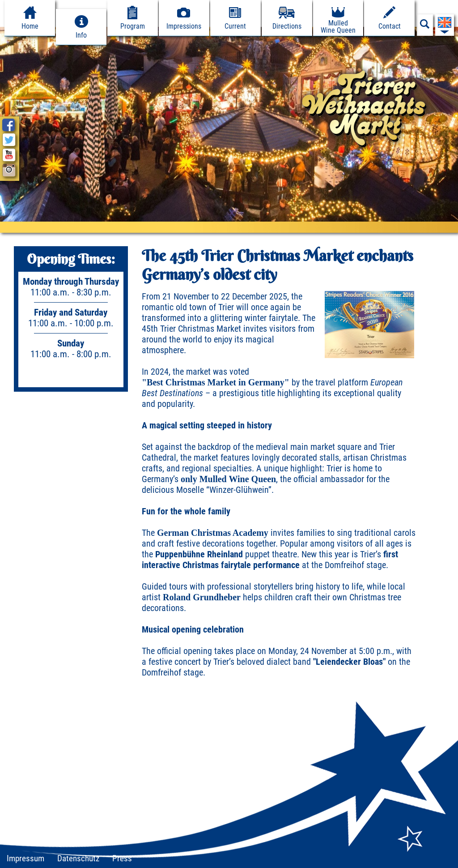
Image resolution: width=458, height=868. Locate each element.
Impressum (25, 858)
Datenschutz (78, 858)
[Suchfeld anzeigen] (425, 26)
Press (122, 858)
